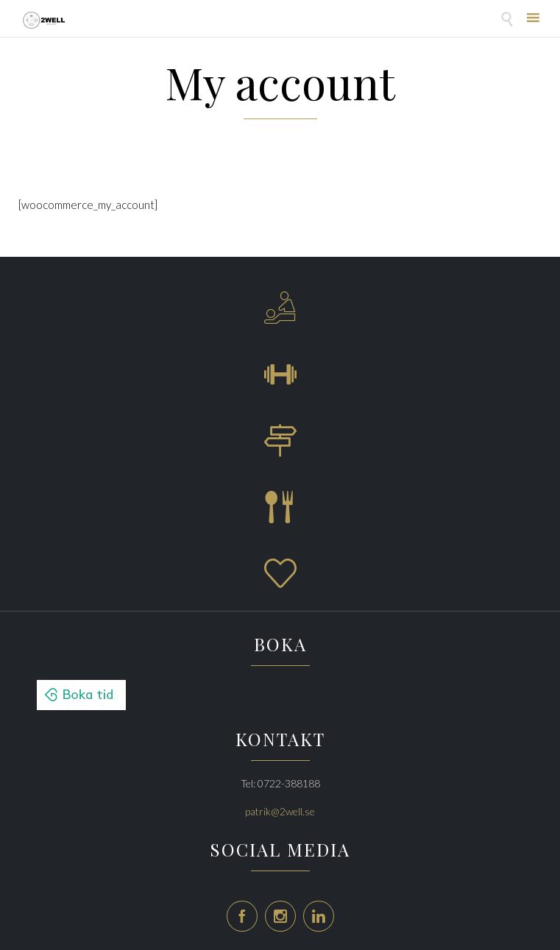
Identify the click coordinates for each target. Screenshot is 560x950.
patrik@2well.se (280, 811)
